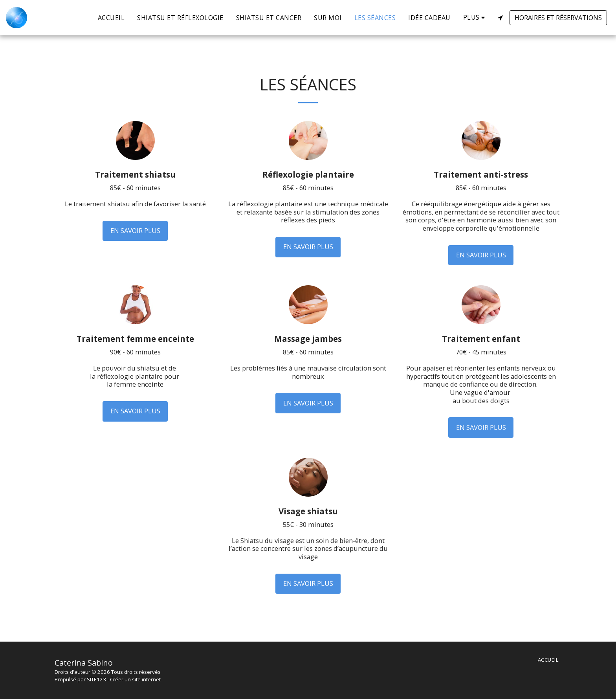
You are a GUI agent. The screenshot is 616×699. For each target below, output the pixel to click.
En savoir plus (135, 230)
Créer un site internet (135, 679)
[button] (500, 18)
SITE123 (96, 679)
